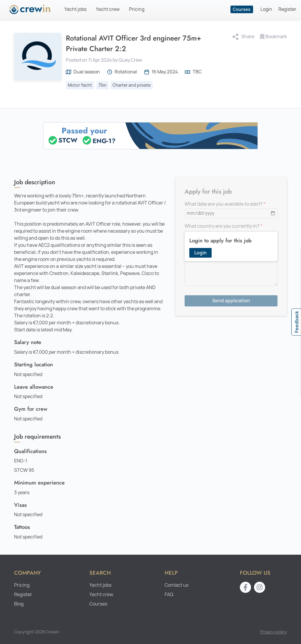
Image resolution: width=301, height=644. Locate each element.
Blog (19, 604)
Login (266, 9)
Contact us (177, 585)
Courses (242, 9)
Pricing (137, 9)
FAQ (169, 594)
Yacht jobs (75, 9)
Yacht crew (108, 9)
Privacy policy (274, 632)
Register (287, 9)
